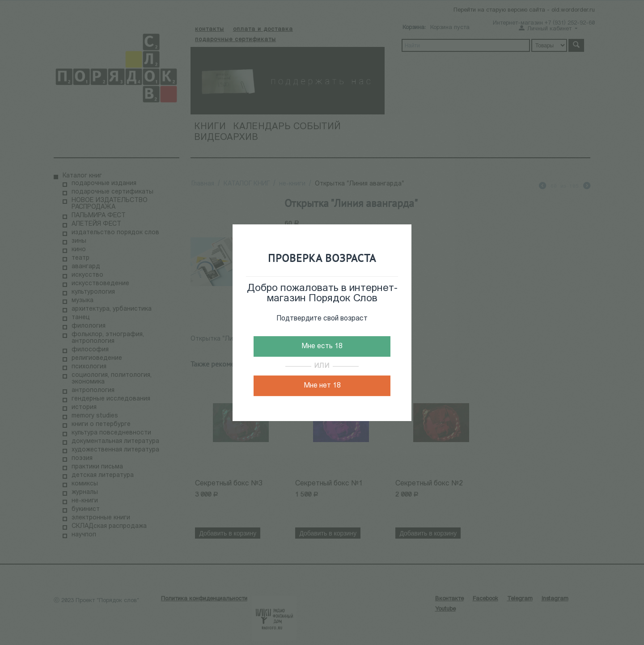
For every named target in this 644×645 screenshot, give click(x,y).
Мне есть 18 (322, 346)
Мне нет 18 (322, 386)
